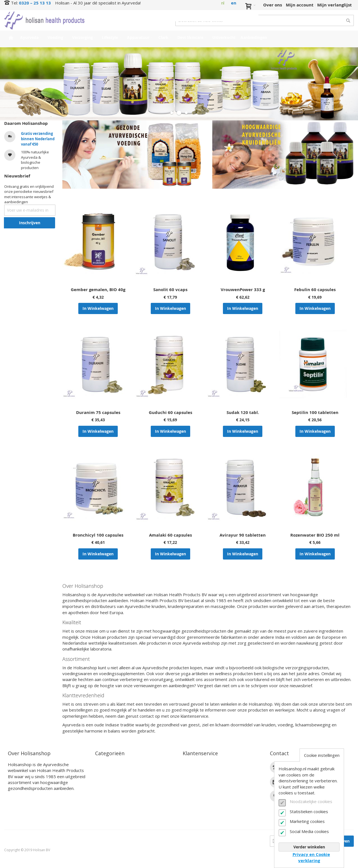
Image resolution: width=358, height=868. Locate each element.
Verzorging (106, 778)
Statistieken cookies (309, 811)
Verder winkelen (309, 847)
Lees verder (20, 797)
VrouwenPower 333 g (243, 290)
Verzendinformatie (203, 778)
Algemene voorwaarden (208, 804)
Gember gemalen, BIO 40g (98, 290)
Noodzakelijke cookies (311, 801)
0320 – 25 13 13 (35, 3)
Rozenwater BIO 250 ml (315, 535)
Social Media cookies (309, 831)
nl (223, 3)
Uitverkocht (108, 810)
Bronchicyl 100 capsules (98, 535)
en (234, 3)
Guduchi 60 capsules (170, 412)
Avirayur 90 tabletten (243, 535)
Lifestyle (104, 784)
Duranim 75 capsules (98, 412)
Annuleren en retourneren (211, 784)
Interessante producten (120, 804)
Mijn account (300, 5)
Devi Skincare (109, 797)
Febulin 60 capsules (315, 290)
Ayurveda (105, 765)
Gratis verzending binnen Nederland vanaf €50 (38, 139)
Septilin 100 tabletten (315, 412)
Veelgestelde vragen (204, 791)
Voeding (104, 771)
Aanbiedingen (110, 817)
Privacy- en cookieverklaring (213, 810)
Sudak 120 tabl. (243, 412)
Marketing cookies (307, 821)
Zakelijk (191, 797)
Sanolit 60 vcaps (170, 290)
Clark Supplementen (117, 791)
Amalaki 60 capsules (170, 535)
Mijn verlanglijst (335, 5)
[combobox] (265, 20)
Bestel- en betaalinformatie (212, 771)
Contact (191, 765)
